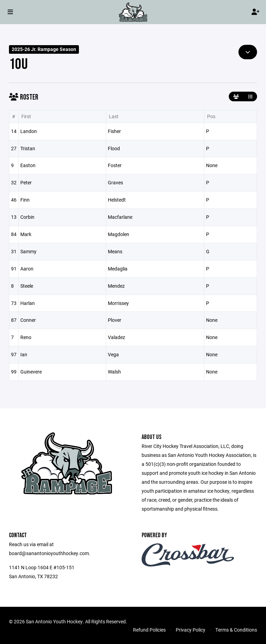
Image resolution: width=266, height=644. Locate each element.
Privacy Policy (191, 630)
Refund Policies (149, 630)
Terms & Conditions (236, 630)
